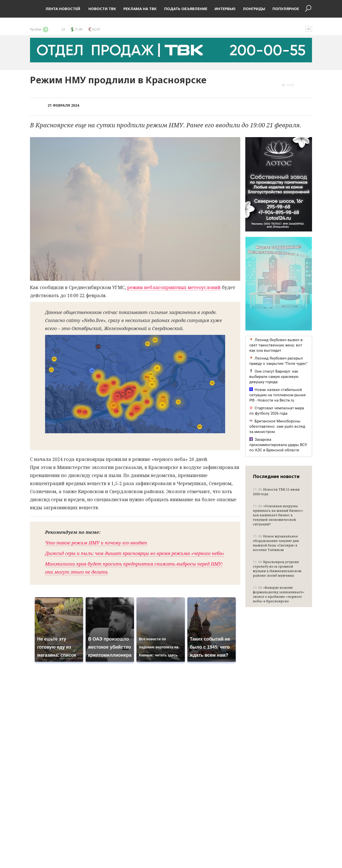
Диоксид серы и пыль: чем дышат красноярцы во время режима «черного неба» (135, 553)
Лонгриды (254, 9)
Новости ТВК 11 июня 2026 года (276, 492)
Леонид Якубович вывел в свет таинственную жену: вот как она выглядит (276, 345)
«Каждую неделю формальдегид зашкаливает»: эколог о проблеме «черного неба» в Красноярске (279, 594)
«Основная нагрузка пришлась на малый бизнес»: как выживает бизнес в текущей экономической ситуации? (278, 515)
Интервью (225, 9)
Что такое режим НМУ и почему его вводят (96, 543)
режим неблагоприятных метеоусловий (174, 287)
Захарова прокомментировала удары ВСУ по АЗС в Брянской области (278, 445)
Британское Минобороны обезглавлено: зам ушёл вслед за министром (277, 426)
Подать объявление (186, 9)
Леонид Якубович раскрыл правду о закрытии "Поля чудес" (278, 361)
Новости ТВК (102, 9)
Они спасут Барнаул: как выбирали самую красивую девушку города (274, 377)
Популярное (286, 9)
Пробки (40, 29)
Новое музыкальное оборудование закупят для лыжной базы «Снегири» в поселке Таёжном (276, 543)
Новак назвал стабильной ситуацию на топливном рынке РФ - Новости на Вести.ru (278, 395)
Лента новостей (63, 9)
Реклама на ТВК (140, 9)
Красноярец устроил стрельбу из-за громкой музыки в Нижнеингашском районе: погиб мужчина (277, 569)
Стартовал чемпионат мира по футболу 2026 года (277, 411)
